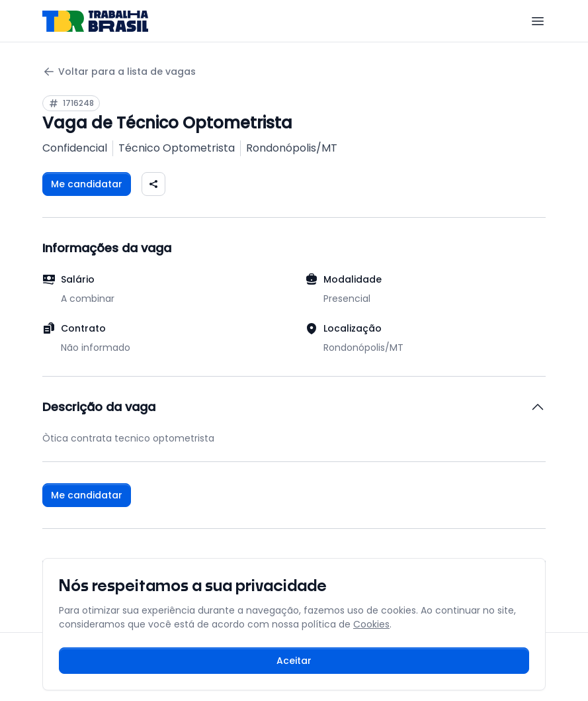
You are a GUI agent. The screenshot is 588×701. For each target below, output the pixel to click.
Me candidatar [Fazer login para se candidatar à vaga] (87, 184)
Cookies (371, 624)
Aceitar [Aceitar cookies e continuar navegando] (294, 661)
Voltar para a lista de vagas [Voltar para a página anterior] (119, 72)
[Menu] (538, 21)
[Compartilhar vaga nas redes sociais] (153, 184)
